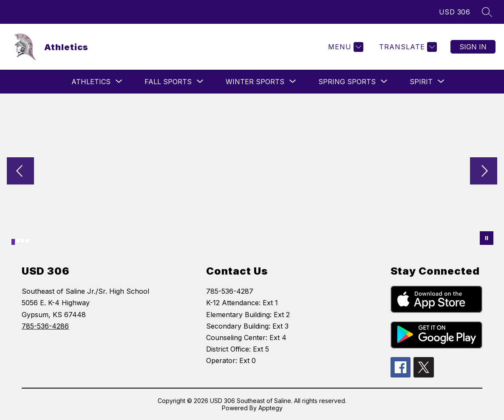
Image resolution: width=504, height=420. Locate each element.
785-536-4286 (45, 326)
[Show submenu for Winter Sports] (255, 82)
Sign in (473, 47)
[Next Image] (484, 172)
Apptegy (270, 408)
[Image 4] (27, 241)
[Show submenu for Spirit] (421, 82)
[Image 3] (23, 241)
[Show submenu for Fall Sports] (168, 82)
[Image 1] (13, 242)
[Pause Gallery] (487, 238)
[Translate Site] (407, 47)
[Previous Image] (20, 172)
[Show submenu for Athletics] (91, 82)
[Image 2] (18, 241)
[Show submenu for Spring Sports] (347, 82)
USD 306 (455, 12)
